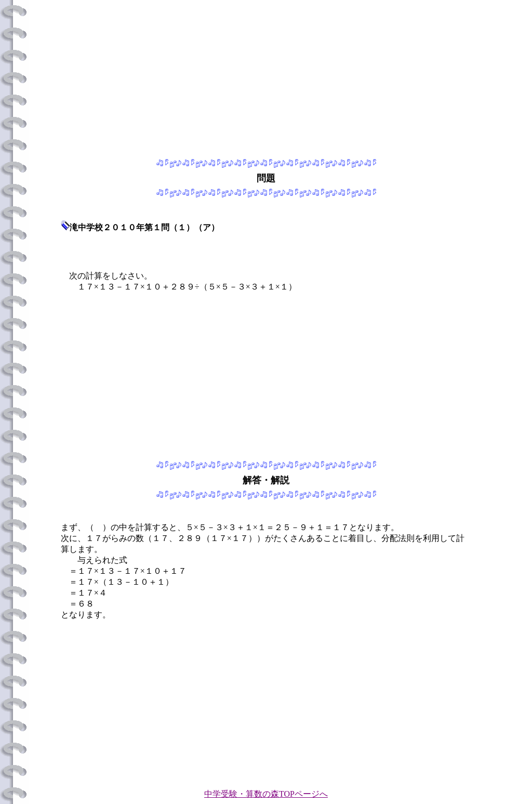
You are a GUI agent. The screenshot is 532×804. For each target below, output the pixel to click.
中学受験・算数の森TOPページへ (266, 794)
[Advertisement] (266, 77)
